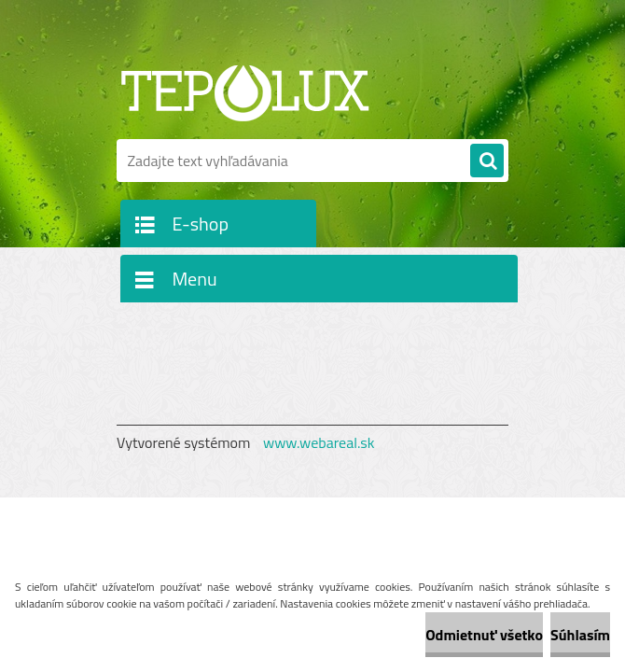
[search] (487, 161)
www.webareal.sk (319, 442)
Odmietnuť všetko (484, 635)
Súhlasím (580, 635)
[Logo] (245, 91)
